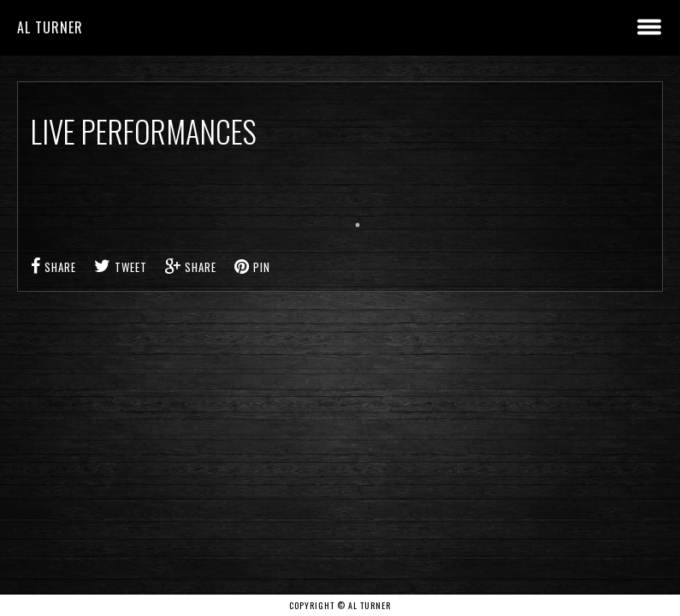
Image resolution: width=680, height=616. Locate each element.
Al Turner (50, 27)
